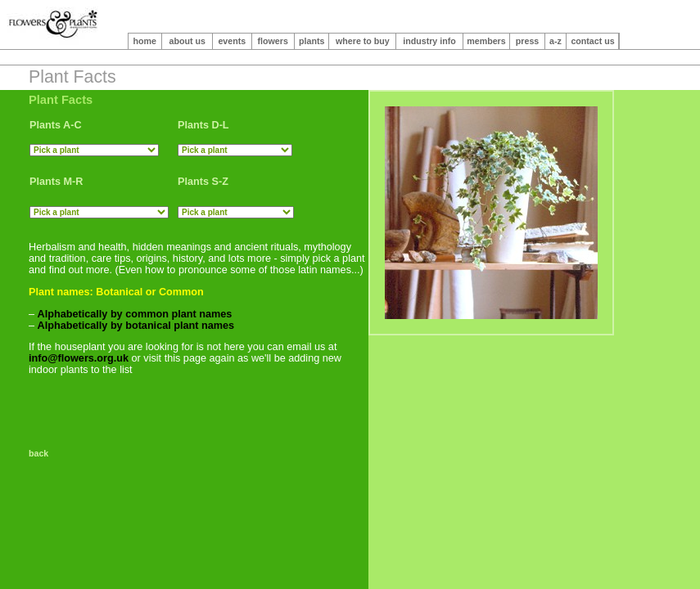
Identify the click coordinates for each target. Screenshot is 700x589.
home (145, 41)
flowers (273, 41)
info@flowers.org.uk (79, 358)
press (527, 41)
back (41, 453)
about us (187, 41)
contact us (592, 41)
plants (312, 41)
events (232, 41)
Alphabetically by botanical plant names (136, 326)
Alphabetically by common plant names (135, 314)
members (486, 41)
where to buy (363, 41)
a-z (555, 41)
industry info (429, 41)
